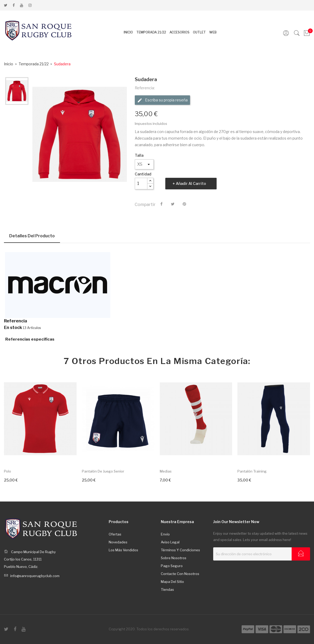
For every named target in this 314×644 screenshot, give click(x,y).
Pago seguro (172, 566)
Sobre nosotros (174, 558)
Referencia (16, 321)
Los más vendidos (123, 550)
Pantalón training (252, 471)
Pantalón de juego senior (103, 471)
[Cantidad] (141, 184)
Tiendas (167, 589)
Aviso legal (170, 542)
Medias (166, 471)
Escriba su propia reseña (162, 100)
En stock (13, 328)
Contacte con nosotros (180, 574)
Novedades (118, 542)
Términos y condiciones (180, 550)
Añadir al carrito (191, 183)
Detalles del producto (32, 236)
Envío (165, 534)
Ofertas (115, 534)
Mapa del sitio (172, 582)
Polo (8, 471)
